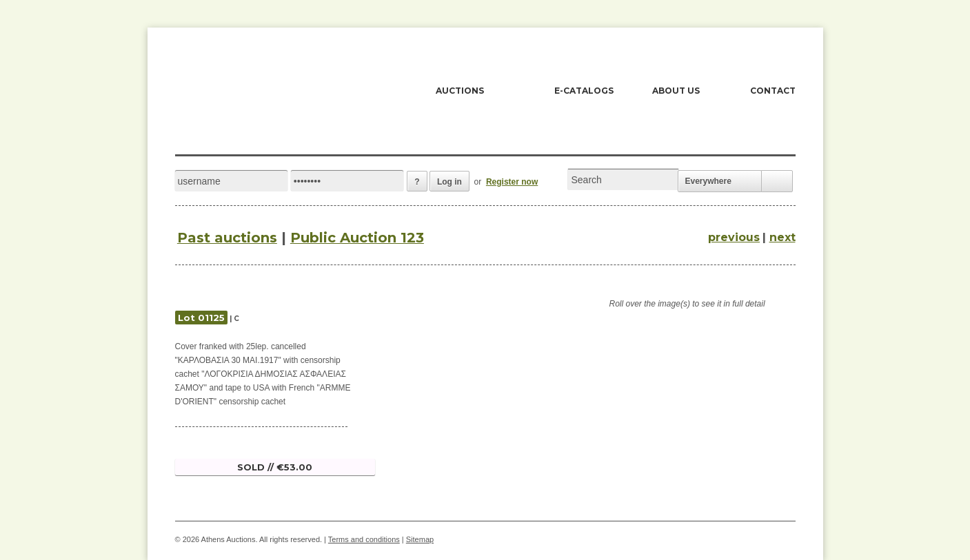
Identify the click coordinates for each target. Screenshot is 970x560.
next (782, 237)
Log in (449, 182)
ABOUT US (676, 91)
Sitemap (420, 539)
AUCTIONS (460, 91)
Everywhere (708, 181)
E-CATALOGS (584, 91)
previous (734, 237)
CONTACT (773, 91)
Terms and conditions (364, 539)
